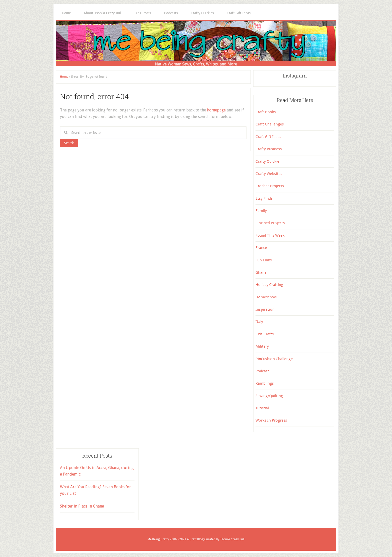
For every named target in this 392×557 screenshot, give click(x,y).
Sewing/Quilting (269, 396)
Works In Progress (271, 420)
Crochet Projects (270, 186)
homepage (216, 110)
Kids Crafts (265, 334)
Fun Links (264, 260)
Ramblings (265, 383)
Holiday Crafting (269, 285)
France (261, 248)
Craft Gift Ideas (268, 137)
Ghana (261, 272)
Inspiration (265, 309)
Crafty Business (269, 149)
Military (262, 346)
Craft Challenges (270, 124)
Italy (259, 322)
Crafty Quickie (267, 161)
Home (64, 77)
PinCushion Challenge (274, 359)
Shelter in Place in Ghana (82, 506)
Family (261, 211)
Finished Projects (270, 223)
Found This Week (270, 235)
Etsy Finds (264, 198)
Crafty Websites (269, 174)
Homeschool (266, 297)
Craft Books (266, 112)
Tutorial (262, 408)
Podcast (262, 371)
